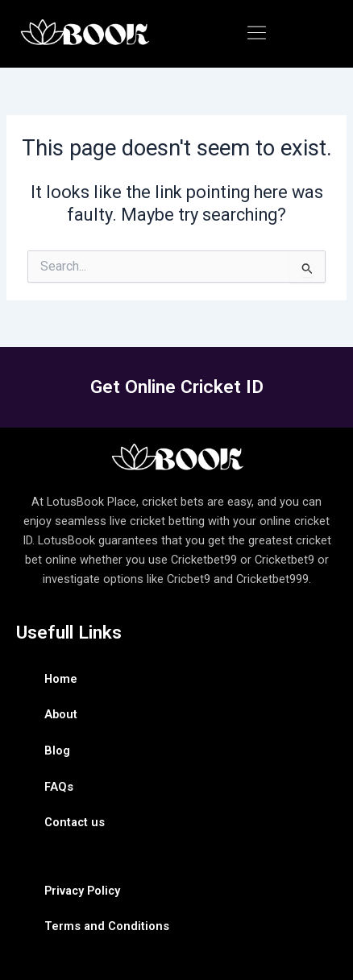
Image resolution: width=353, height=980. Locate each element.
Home (61, 679)
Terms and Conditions (107, 926)
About (61, 714)
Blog (57, 751)
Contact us (75, 822)
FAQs (59, 787)
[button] (256, 34)
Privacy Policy (82, 891)
